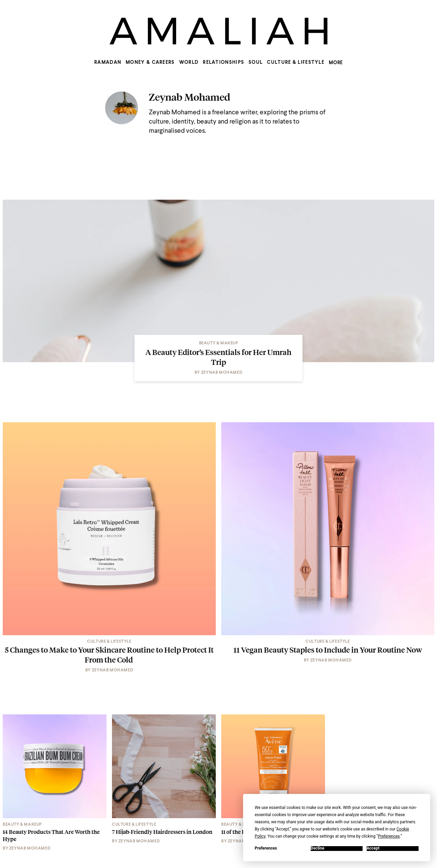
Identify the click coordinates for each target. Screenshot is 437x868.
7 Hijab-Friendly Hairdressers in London (162, 832)
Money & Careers (150, 62)
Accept (373, 848)
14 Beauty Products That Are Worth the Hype (51, 836)
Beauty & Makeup (219, 343)
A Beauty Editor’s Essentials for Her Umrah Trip (218, 357)
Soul (256, 62)
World (189, 62)
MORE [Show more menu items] (336, 63)
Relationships (223, 62)
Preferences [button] (389, 836)
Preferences (266, 848)
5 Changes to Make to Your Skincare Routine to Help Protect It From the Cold (109, 654)
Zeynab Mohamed (189, 97)
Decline (318, 848)
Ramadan (108, 62)
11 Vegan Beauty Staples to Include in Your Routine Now (328, 650)
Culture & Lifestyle (296, 62)
